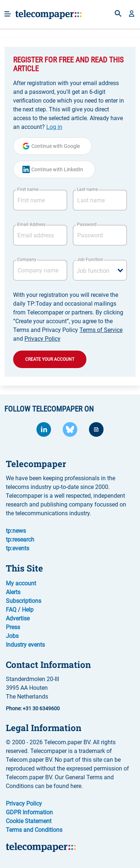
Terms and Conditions (34, 830)
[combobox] (100, 270)
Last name (87, 190)
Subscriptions (24, 601)
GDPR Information (29, 812)
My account (21, 583)
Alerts (13, 592)
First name (28, 190)
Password (87, 225)
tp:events (17, 548)
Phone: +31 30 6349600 (33, 708)
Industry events (25, 645)
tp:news (16, 531)
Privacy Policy (42, 339)
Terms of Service (101, 330)
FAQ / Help (20, 610)
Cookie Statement (29, 821)
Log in (54, 127)
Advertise (18, 618)
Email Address (31, 225)
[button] (132, 14)
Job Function (90, 260)
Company (27, 260)
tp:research (20, 540)
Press (13, 627)
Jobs (12, 636)
